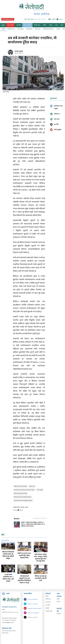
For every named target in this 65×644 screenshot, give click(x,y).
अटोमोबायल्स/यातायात (48, 29)
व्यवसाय (58, 29)
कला (57, 25)
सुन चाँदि (48, 605)
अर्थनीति (3, 29)
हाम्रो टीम (59, 614)
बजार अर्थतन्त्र (27, 25)
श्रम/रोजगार (38, 29)
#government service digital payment (23, 500)
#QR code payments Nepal (20, 493)
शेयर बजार (48, 602)
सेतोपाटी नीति (49, 611)
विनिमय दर (48, 599)
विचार (45, 25)
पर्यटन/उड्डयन (20, 29)
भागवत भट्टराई (19, 51)
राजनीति (18, 25)
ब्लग (62, 25)
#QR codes (32, 486)
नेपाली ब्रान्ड (37, 25)
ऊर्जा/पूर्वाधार (29, 29)
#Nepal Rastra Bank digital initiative (23, 497)
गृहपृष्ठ (47, 596)
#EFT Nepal (40, 490)
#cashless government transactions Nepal (24, 490)
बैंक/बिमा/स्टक (11, 29)
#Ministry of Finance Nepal (20, 486)
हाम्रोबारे (47, 608)
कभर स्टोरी (10, 25)
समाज (51, 25)
